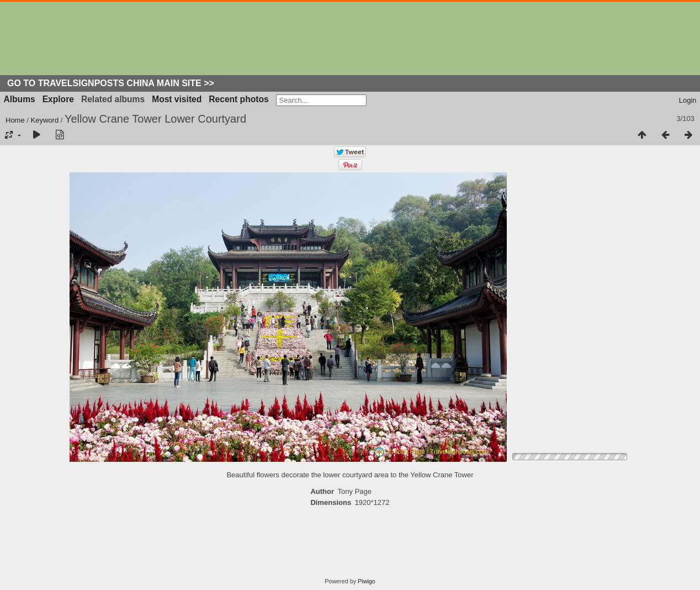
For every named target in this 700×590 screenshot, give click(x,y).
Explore (58, 99)
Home (15, 120)
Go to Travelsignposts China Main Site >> (111, 83)
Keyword (45, 120)
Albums (20, 99)
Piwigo (367, 581)
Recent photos (238, 99)
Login (688, 100)
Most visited (177, 99)
